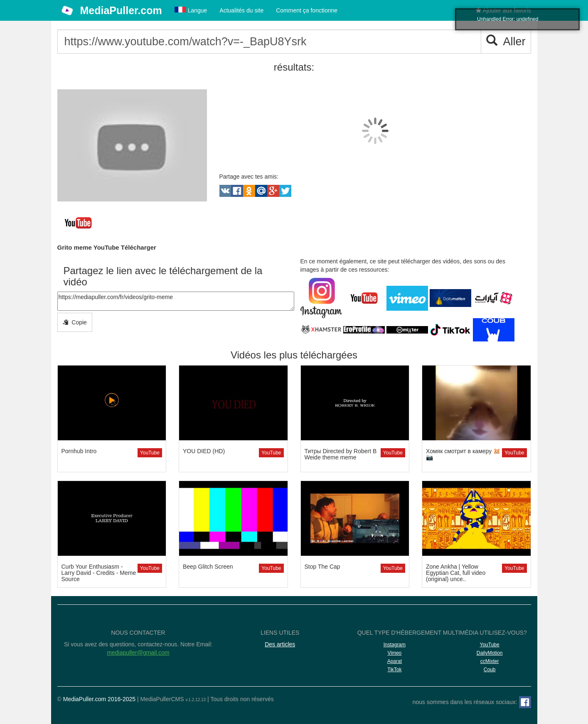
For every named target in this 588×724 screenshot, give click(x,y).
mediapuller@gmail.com (138, 653)
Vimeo (394, 653)
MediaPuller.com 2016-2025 (99, 699)
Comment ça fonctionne (307, 10)
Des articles (280, 644)
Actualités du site (241, 10)
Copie (75, 322)
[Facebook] (525, 702)
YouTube (150, 453)
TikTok (394, 670)
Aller (506, 41)
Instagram (395, 645)
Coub (490, 670)
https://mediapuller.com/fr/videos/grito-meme (176, 301)
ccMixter (490, 661)
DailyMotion (490, 653)
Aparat (395, 661)
